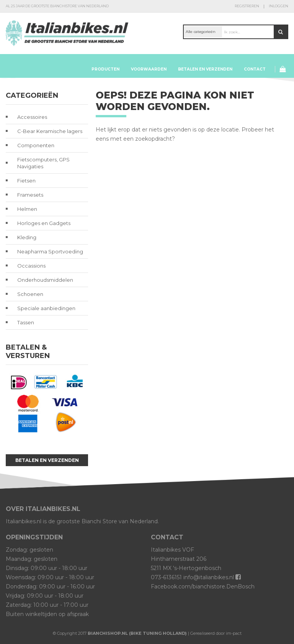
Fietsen (26, 181)
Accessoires (32, 117)
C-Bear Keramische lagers (50, 131)
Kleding (27, 237)
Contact (255, 69)
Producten (105, 69)
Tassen (26, 322)
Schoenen (30, 294)
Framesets (30, 195)
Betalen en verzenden (205, 69)
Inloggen (278, 6)
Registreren (247, 6)
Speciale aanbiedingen (46, 308)
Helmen (27, 209)
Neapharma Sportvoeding (50, 251)
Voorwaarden (149, 69)
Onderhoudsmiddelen (45, 280)
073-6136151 (166, 577)
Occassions (31, 266)
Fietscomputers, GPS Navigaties (43, 163)
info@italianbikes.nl (209, 577)
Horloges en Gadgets (44, 223)
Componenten (36, 145)
